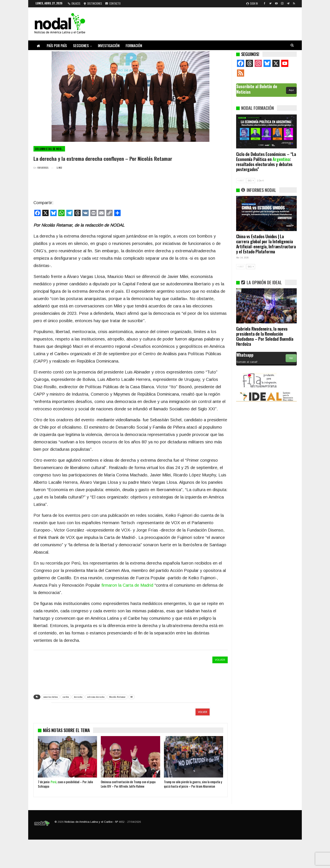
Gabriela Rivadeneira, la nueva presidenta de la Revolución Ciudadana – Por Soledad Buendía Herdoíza (265, 336)
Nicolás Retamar (117, 697)
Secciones (81, 46)
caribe (66, 697)
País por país (57, 46)
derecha (78, 697)
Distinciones (93, 3)
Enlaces (74, 3)
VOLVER (220, 660)
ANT (241, 181)
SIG (251, 181)
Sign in (252, 3)
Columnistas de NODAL (50, 149)
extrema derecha (96, 697)
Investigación (109, 46)
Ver (291, 358)
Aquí (291, 90)
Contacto (113, 3)
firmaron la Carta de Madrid (127, 585)
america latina (51, 697)
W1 (132, 697)
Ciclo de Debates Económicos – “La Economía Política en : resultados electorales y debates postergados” (266, 162)
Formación (134, 46)
